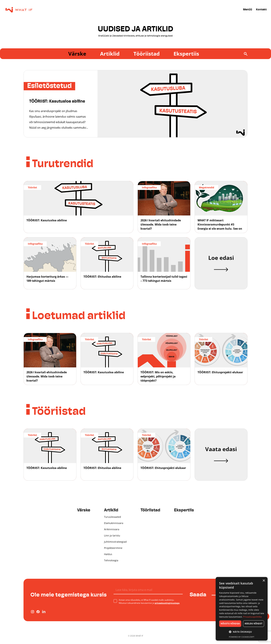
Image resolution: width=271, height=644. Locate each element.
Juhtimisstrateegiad (115, 542)
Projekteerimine (113, 548)
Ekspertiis (186, 54)
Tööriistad (147, 54)
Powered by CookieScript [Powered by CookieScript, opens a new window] (242, 637)
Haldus (108, 554)
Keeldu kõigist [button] (254, 624)
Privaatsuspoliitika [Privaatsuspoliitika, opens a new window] (252, 617)
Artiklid (110, 54)
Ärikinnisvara (112, 529)
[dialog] (242, 609)
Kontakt (261, 10)
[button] (242, 632)
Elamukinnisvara (114, 523)
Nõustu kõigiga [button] (230, 624)
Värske (77, 54)
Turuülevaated (113, 517)
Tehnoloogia (111, 560)
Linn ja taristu (112, 535)
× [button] (264, 581)
